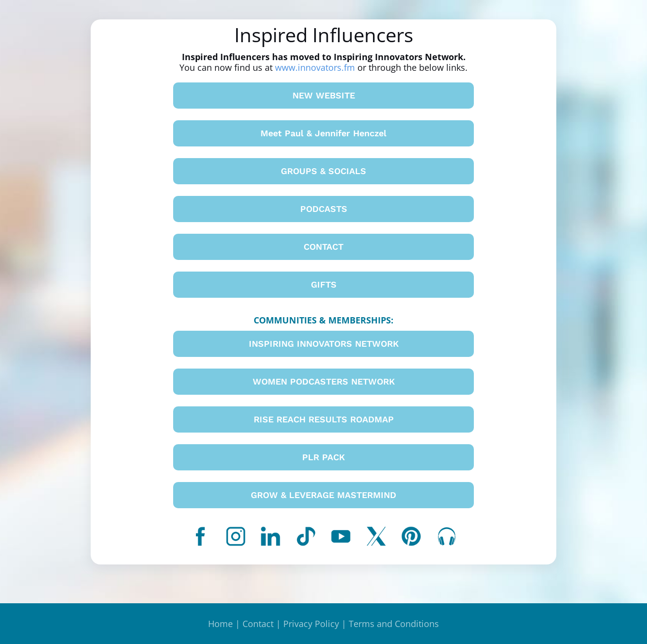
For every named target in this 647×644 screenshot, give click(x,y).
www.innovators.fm (315, 67)
